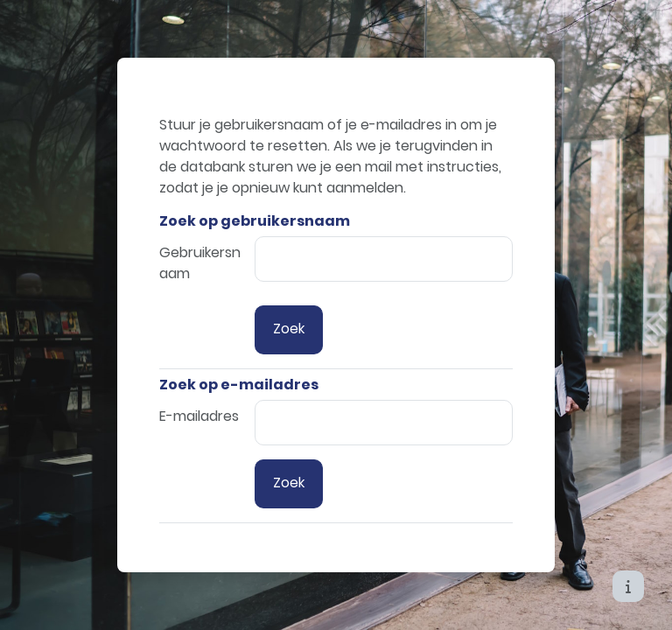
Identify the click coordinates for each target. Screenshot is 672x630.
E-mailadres (199, 416)
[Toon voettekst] (628, 586)
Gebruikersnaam (200, 263)
